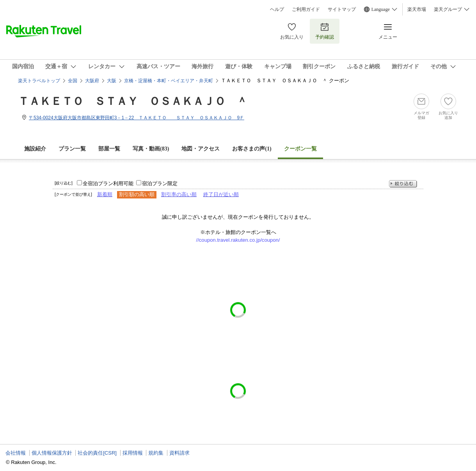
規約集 (156, 453)
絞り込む (403, 184)
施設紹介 (35, 149)
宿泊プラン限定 (160, 183)
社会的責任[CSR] (97, 453)
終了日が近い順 (221, 194)
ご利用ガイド (306, 9)
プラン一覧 (72, 149)
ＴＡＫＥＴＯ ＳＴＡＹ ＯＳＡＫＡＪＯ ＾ (133, 101)
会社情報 (16, 453)
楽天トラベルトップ (39, 81)
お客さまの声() (252, 149)
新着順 (105, 194)
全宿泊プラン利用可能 (108, 183)
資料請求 (179, 453)
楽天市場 (417, 9)
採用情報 (133, 453)
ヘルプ (277, 9)
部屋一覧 (109, 149)
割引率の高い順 (179, 194)
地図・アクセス (201, 149)
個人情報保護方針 (52, 453)
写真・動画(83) (151, 149)
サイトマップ (342, 9)
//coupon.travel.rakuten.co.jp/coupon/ (238, 240)
